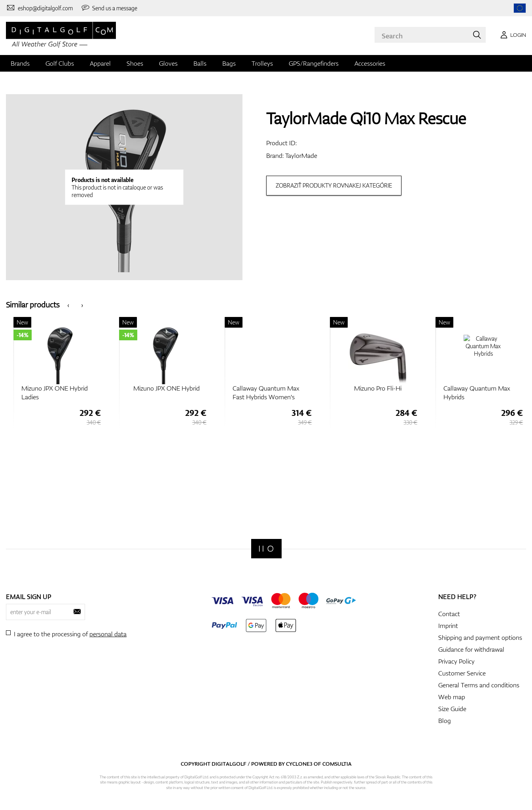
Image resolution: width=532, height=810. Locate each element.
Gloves (168, 63)
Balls (200, 63)
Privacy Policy (456, 661)
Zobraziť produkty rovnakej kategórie (334, 185)
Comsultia (337, 764)
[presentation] (68, 304)
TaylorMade (301, 156)
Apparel (100, 63)
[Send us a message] (109, 8)
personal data (108, 634)
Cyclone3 (299, 764)
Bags (229, 63)
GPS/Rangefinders (314, 63)
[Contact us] (39, 8)
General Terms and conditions (479, 685)
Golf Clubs (60, 63)
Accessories (370, 63)
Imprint (448, 626)
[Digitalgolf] (266, 549)
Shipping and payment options (480, 637)
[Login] (512, 35)
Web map (452, 697)
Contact (449, 614)
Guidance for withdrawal (471, 649)
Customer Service (462, 673)
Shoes (135, 63)
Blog (445, 721)
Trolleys (262, 63)
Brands (20, 63)
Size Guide (452, 709)
